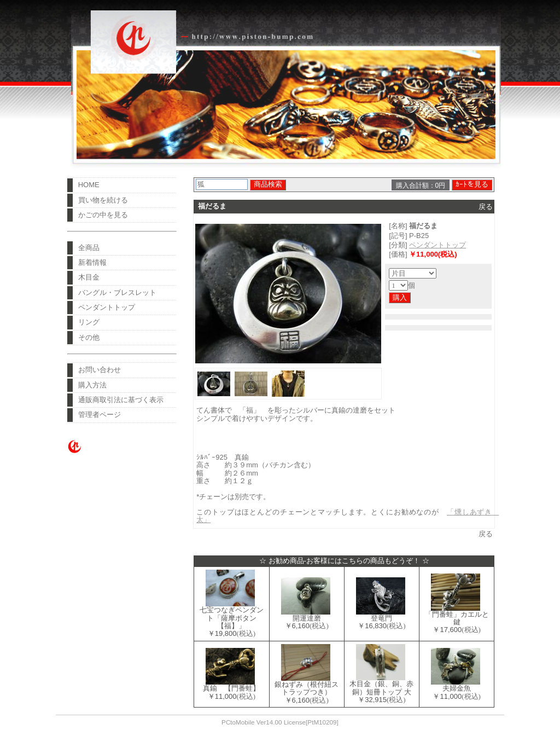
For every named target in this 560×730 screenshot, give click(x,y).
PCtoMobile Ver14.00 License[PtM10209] (280, 722)
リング (89, 322)
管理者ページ (100, 415)
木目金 (89, 277)
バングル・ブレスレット (117, 292)
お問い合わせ (100, 370)
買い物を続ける (103, 200)
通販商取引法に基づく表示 (121, 400)
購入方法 (92, 385)
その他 (89, 337)
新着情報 (92, 262)
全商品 (89, 248)
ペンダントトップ (107, 307)
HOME (89, 185)
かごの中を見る (103, 215)
